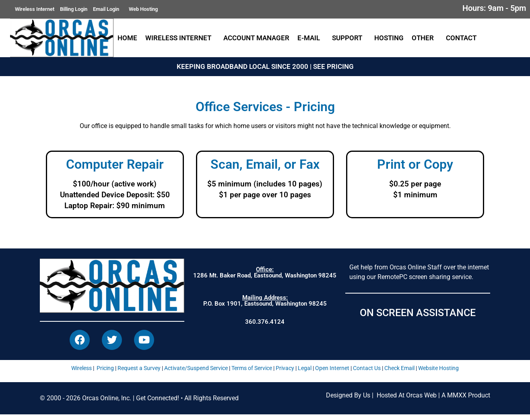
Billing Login (74, 9)
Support (349, 38)
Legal (305, 373)
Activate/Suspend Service (196, 373)
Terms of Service (252, 373)
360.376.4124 (265, 322)
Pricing (105, 373)
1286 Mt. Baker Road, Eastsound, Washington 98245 (265, 272)
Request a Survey (139, 373)
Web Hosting (143, 9)
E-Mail (311, 38)
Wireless (81, 373)
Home (127, 38)
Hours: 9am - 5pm (494, 8)
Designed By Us (348, 400)
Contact (463, 38)
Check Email (399, 373)
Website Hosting (438, 373)
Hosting (389, 38)
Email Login (108, 9)
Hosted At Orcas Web (407, 400)
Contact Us (367, 373)
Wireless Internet (35, 9)
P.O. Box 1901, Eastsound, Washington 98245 (265, 301)
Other (425, 38)
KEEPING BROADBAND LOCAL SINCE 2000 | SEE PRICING (265, 66)
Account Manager (256, 38)
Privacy (285, 373)
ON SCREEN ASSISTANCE (418, 313)
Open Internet (332, 373)
